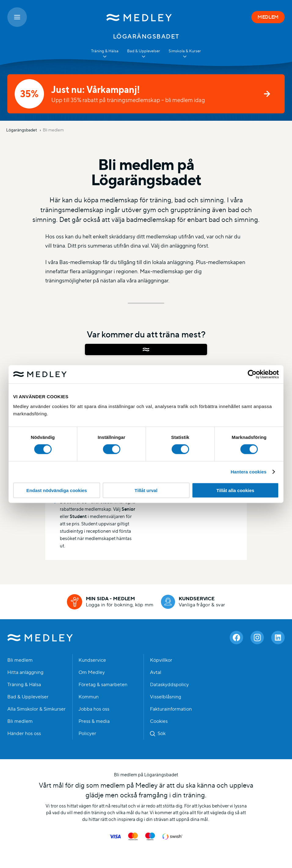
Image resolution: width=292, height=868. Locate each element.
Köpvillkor (161, 660)
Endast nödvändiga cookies (57, 490)
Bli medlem (53, 130)
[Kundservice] (193, 602)
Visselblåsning (166, 697)
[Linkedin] (278, 638)
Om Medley (92, 672)
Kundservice (92, 660)
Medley (40, 638)
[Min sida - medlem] (110, 602)
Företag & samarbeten (103, 685)
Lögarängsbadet (22, 130)
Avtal (156, 672)
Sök (162, 734)
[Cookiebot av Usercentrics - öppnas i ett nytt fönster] (252, 374)
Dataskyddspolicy (169, 685)
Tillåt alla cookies (235, 490)
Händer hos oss (24, 734)
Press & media (94, 721)
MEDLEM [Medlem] (268, 17)
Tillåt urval (146, 490)
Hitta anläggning (25, 672)
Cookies (159, 721)
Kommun (89, 697)
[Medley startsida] (139, 17)
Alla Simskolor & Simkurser (36, 709)
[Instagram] (257, 638)
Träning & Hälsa (24, 685)
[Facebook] (236, 638)
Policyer (87, 734)
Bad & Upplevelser (28, 697)
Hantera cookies (248, 472)
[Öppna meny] (17, 17)
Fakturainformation (171, 709)
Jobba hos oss (94, 709)
